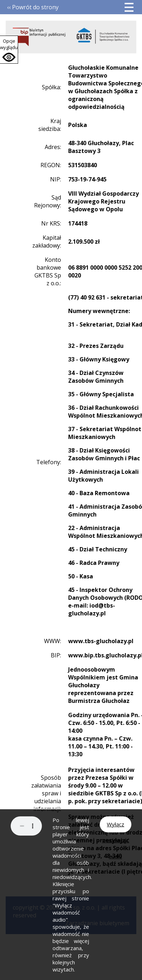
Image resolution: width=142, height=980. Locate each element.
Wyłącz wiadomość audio (116, 827)
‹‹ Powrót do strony (33, 7)
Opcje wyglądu (9, 44)
